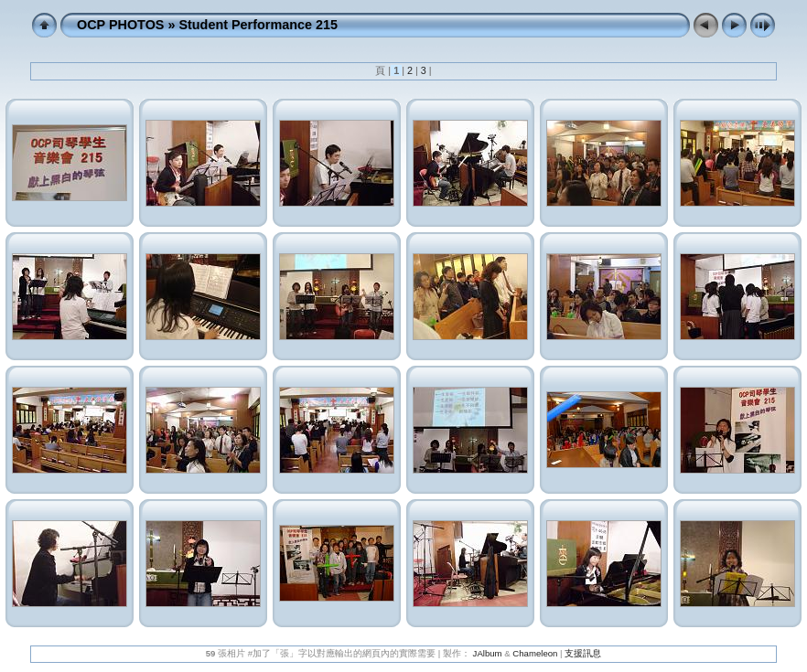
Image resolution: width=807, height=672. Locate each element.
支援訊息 (583, 653)
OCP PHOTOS (120, 25)
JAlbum (488, 653)
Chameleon (535, 653)
